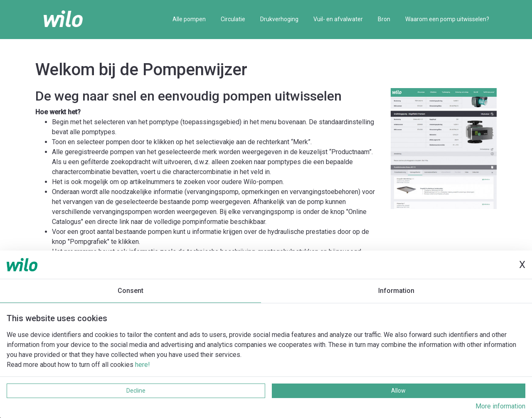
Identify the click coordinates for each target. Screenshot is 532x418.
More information (500, 406)
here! (143, 365)
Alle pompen (189, 19)
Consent (131, 291)
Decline (136, 391)
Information (396, 291)
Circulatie (233, 19)
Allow (398, 391)
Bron (384, 19)
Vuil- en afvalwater (338, 19)
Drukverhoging (279, 19)
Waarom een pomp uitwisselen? (447, 19)
